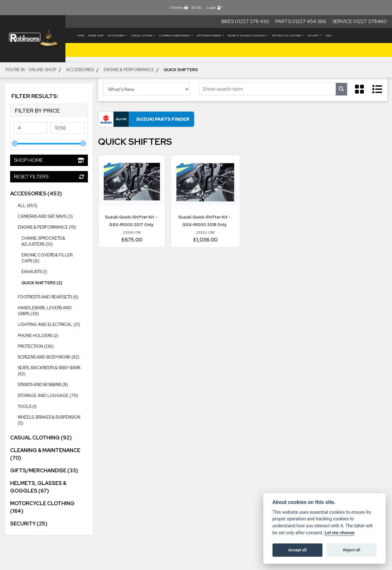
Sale (329, 35)
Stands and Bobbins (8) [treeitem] (43, 385)
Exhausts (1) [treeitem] (34, 272)
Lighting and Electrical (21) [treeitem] (53, 324)
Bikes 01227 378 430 (245, 21)
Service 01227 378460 (360, 21)
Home (81, 35)
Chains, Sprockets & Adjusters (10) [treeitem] (43, 241)
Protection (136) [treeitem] (53, 346)
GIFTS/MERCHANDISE (209, 35)
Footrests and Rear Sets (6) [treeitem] (48, 297)
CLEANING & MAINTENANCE (175, 35)
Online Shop (96, 35)
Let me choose (340, 533)
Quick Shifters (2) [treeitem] (42, 283)
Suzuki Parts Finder (158, 119)
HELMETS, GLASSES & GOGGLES (247, 35)
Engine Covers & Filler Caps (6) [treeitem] (47, 258)
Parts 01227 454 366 (301, 21)
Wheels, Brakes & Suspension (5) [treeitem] (53, 419)
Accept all (297, 550)
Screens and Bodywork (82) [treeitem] (53, 357)
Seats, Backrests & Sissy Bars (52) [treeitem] (53, 369)
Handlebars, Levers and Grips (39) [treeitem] (53, 309)
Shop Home (49, 160)
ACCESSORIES (116, 35)
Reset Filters (49, 177)
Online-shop (42, 70)
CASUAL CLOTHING (142, 35)
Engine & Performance (129, 70)
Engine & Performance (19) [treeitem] (53, 227)
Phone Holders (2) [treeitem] (38, 336)
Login (214, 8)
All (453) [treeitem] (28, 206)
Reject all (352, 550)
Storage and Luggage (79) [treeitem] (53, 395)
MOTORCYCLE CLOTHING (287, 35)
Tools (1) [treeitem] (27, 406)
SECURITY (314, 35)
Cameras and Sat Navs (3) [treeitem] (45, 216)
